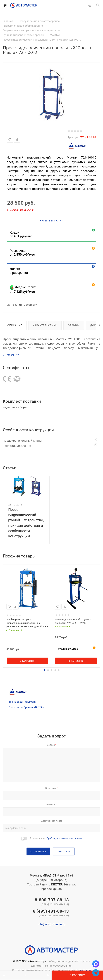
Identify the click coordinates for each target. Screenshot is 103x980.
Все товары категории (22, 702)
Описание (15, 325)
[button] (44, 670)
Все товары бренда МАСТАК (26, 707)
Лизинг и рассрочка (19, 271)
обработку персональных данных (64, 838)
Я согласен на (56, 838)
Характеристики (45, 325)
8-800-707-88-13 (51, 902)
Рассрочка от (22, 253)
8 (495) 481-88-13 (51, 913)
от (68, 649)
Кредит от (21, 234)
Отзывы (74, 325)
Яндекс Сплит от (23, 289)
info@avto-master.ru (52, 924)
